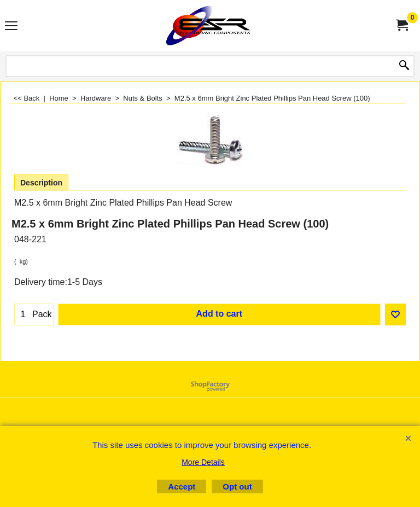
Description (41, 183)
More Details (203, 462)
